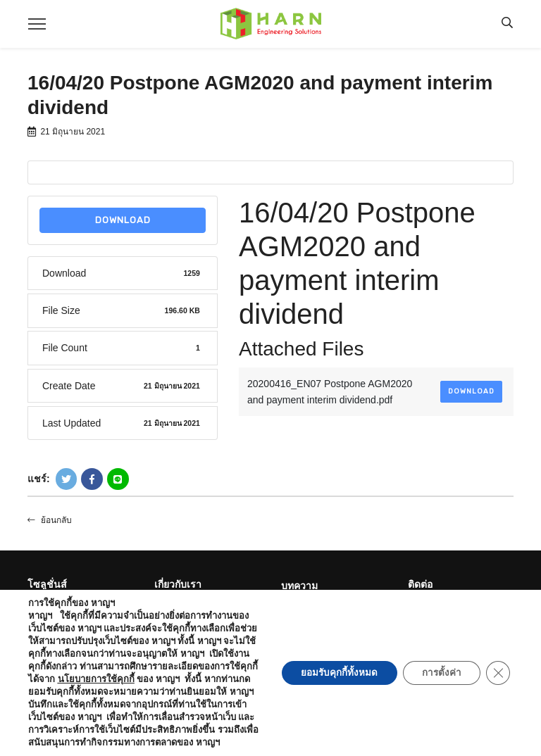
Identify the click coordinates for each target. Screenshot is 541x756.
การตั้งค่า (438, 667)
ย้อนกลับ (50, 520)
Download (123, 220)
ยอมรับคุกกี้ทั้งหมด (331, 667)
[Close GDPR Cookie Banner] (497, 667)
